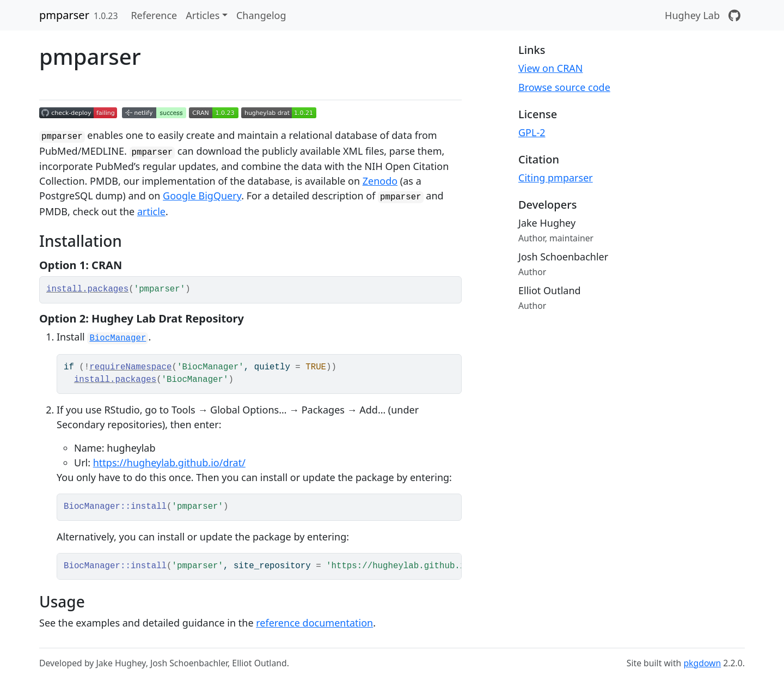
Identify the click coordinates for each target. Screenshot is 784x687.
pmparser (64, 15)
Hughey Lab (692, 15)
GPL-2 (532, 132)
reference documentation (314, 623)
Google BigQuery (202, 196)
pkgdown (702, 663)
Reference (154, 15)
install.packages (87, 289)
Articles (203, 15)
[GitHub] (734, 15)
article (151, 211)
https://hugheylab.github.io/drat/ (169, 463)
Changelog (261, 15)
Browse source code (564, 87)
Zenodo (380, 181)
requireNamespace (130, 367)
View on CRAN (551, 68)
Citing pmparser (556, 178)
